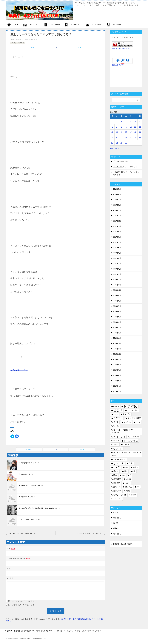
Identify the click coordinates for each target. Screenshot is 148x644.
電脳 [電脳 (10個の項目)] (128, 491)
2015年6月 (117, 375)
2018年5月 (117, 189)
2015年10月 (117, 354)
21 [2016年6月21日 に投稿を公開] (117, 137)
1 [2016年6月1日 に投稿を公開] (121, 121)
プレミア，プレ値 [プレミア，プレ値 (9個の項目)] (131, 441)
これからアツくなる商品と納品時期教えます (22, 533)
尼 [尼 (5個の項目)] (130, 475)
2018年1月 (117, 210)
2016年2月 (117, 333)
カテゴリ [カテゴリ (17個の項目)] (118, 418)
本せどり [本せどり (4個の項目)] (127, 483)
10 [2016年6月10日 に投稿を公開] (131, 127)
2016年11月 (117, 285)
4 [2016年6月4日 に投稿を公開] (135, 121)
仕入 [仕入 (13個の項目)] (131, 463)
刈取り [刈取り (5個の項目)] (125, 471)
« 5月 (112, 149)
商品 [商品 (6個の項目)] (134, 471)
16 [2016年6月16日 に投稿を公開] (126, 132)
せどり (116, 512)
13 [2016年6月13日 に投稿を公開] (112, 132)
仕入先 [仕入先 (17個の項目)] (117, 467)
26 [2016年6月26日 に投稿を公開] (140, 137)
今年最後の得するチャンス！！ (29, 463)
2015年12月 (117, 343)
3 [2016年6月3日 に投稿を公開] (131, 121)
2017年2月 (117, 269)
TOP (30, 631)
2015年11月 (117, 349)
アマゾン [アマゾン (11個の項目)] (127, 414)
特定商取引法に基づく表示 (123, 544)
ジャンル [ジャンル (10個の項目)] (127, 422)
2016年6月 (117, 311)
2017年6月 (117, 248)
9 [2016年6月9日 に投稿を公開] (126, 127)
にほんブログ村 (118, 65)
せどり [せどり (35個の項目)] (118, 410)
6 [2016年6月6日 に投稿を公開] (112, 127)
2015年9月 (117, 359)
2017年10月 (117, 226)
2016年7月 (117, 306)
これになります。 (19, 370)
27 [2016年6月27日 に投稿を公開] (112, 143)
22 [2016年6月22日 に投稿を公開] (121, 137)
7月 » (117, 149)
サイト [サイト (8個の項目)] (116, 422)
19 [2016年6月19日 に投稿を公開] (140, 132)
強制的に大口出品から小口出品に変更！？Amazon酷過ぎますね (40, 508)
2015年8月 (117, 365)
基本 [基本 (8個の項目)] (115, 475)
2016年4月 (117, 322)
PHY (115, 175)
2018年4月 (117, 194)
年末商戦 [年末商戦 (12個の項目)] (117, 479)
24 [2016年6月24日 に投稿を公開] (131, 137)
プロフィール (118, 161)
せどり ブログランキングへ (122, 49)
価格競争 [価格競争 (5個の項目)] (135, 467)
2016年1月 (117, 338)
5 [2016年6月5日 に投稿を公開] (140, 121)
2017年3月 (117, 264)
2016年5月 (117, 317)
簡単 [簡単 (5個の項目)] (138, 487)
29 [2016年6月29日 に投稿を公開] (121, 143)
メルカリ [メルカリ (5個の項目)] (126, 445)
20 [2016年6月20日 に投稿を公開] (112, 137)
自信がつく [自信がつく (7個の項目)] (117, 491)
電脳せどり (117, 534)
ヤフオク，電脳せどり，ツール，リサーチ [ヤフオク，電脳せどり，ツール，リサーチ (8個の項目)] (126, 454)
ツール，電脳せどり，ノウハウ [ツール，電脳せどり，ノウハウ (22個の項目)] (126, 431)
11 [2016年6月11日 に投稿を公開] (135, 127)
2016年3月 (117, 327)
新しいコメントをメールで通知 (21, 601)
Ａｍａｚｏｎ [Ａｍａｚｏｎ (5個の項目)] (117, 499)
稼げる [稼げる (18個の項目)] (129, 487)
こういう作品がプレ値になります (30, 519)
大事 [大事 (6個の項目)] (123, 475)
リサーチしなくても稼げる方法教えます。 (33, 486)
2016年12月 (117, 279)
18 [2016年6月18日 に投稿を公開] (135, 132)
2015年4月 (117, 386)
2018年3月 (117, 200)
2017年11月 (117, 221)
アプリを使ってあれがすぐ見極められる (90, 533)
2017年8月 (117, 237)
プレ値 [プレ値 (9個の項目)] (116, 445)
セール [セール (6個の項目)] (138, 422)
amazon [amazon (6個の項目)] (116, 406)
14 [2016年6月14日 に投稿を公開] (117, 132)
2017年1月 (117, 274)
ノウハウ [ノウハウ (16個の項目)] (135, 437)
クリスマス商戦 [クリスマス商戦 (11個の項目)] (134, 418)
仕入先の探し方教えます (27, 474)
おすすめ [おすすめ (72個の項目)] (130, 406)
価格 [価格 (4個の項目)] (126, 467)
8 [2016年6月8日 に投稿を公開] (121, 127)
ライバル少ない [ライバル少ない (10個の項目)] (120, 459)
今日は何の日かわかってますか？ (125, 172)
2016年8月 (117, 301)
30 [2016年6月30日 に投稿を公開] (126, 143)
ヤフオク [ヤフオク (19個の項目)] (118, 449)
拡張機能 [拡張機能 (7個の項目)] (117, 483)
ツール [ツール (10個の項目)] (116, 426)
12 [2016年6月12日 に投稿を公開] (140, 127)
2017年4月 (117, 258)
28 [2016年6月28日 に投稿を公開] (117, 143)
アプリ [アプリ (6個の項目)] (116, 414)
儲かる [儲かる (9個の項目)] (116, 471)
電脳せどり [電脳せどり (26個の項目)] (120, 495)
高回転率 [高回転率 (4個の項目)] (134, 495)
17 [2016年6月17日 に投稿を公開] (131, 132)
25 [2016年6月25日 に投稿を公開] (135, 137)
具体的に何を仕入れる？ (27, 497)
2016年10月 (117, 290)
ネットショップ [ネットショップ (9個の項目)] (119, 437)
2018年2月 (117, 205)
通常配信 (21, 43)
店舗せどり (117, 518)
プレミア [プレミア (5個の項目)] (116, 441)
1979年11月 (117, 391)
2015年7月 (117, 370)
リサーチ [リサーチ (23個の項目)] (119, 463)
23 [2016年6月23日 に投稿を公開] (126, 137)
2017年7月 (117, 242)
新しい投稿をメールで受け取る (21, 605)
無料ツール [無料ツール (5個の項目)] (117, 487)
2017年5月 (117, 253)
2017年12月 (117, 216)
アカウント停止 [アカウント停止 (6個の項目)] (132, 410)
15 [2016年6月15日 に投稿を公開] (121, 132)
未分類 (14, 43)
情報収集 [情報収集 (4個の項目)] (129, 479)
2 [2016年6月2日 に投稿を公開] (126, 121)
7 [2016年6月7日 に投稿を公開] (117, 127)
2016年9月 (117, 295)
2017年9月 (117, 232)
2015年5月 (117, 381)
